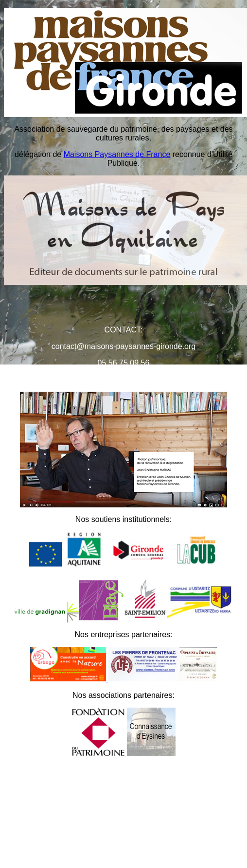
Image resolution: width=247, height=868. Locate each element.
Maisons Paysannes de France (117, 154)
